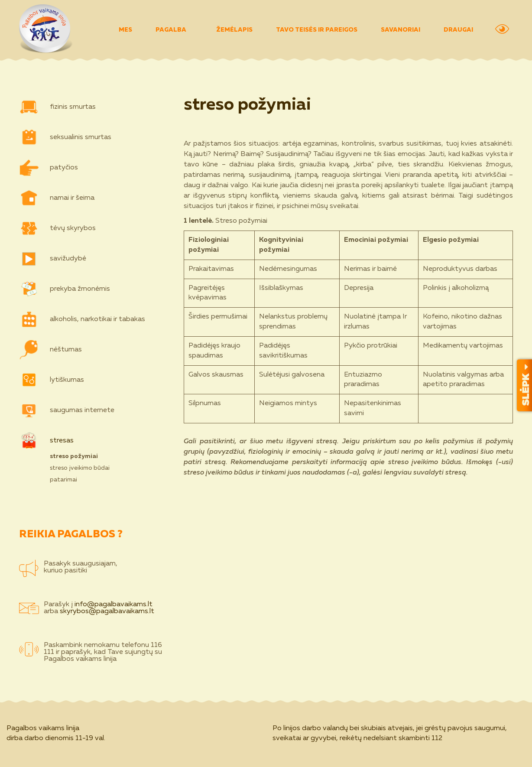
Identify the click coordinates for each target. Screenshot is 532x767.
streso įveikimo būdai (80, 468)
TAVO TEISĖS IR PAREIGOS (317, 30)
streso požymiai (74, 456)
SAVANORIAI (401, 30)
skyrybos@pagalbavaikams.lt (107, 611)
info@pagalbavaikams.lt (114, 604)
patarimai (63, 480)
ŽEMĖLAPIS (234, 30)
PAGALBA (176, 30)
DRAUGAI (458, 30)
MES (125, 30)
